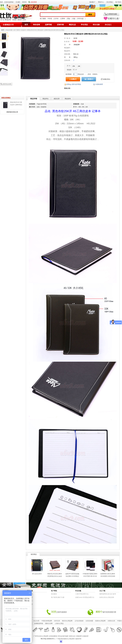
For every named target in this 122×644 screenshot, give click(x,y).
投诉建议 (54, 594)
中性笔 (50, 19)
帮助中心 (101, 2)
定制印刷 (60, 25)
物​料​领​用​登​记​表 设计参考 (108, 594)
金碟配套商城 (39, 623)
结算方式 (30, 594)
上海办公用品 (59, 623)
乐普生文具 (111, 621)
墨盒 (69, 19)
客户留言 (118, 2)
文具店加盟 (89, 621)
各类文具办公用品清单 (107, 597)
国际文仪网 (49, 623)
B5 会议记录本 (37, 574)
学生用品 (84, 25)
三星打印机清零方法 (82, 594)
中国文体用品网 (47, 621)
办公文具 (36, 621)
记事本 (63, 19)
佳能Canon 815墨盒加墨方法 (85, 597)
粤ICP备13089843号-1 (48, 639)
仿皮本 (24, 30)
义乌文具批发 (79, 621)
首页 (26, 25)
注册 (18, 2)
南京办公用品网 (67, 621)
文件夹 (56, 19)
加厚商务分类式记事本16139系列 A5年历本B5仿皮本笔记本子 (108, 576)
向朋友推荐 (99, 84)
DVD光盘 (80, 19)
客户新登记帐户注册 (58, 597)
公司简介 (30, 597)
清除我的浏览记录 (12, 112)
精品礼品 (72, 25)
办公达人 (108, 25)
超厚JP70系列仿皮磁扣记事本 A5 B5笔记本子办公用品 (72, 576)
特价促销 (36, 25)
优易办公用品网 (100, 621)
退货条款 (30, 604)
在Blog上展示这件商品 (74, 84)
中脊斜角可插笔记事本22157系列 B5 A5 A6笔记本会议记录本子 (90, 576)
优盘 (74, 19)
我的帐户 (92, 2)
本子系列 (17, 30)
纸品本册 (9, 30)
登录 (24, 2)
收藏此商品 (107, 79)
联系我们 (30, 601)
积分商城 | (110, 2)
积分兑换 (96, 25)
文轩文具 (57, 621)
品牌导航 (48, 25)
